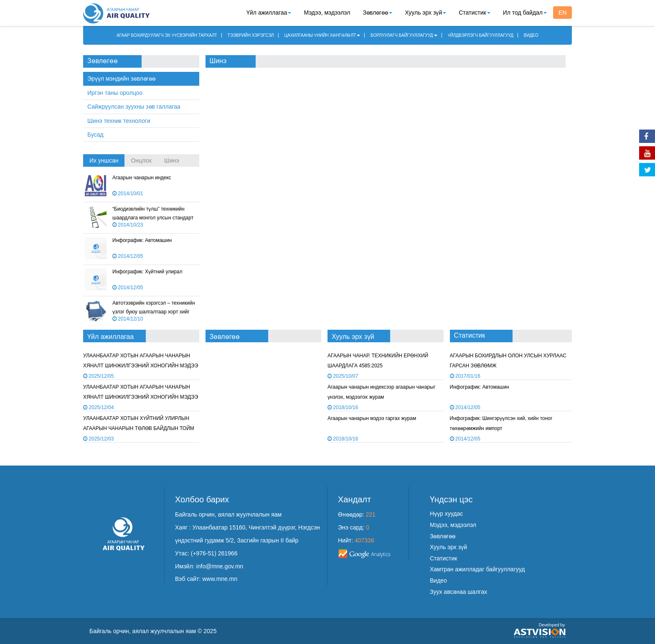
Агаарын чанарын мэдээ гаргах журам (372, 418)
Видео (438, 580)
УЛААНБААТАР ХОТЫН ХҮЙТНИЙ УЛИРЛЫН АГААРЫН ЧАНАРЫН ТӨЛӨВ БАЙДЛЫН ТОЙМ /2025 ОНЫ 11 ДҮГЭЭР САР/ (139, 428)
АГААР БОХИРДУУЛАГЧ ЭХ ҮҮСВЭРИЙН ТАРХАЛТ (167, 35)
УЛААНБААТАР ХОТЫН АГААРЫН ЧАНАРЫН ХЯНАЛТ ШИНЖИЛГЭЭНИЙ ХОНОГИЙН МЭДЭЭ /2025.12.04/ (141, 365)
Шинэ (172, 160)
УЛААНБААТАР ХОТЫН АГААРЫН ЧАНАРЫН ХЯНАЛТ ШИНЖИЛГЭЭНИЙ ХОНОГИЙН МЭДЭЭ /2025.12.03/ (141, 397)
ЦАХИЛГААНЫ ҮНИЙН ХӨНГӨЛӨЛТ (322, 35)
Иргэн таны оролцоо (115, 93)
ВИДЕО (531, 35)
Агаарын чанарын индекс (142, 178)
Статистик (474, 13)
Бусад (95, 135)
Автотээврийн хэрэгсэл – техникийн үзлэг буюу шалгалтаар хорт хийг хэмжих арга (154, 312)
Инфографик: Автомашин (142, 240)
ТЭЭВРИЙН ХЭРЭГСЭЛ (251, 35)
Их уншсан (104, 160)
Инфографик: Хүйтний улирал (147, 272)
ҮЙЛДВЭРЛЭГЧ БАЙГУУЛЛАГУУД (481, 35)
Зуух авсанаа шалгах (458, 592)
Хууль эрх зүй (425, 13)
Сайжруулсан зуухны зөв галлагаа (134, 107)
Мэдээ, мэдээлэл (327, 13)
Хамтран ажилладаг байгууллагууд (477, 569)
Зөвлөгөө (377, 13)
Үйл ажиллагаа (269, 13)
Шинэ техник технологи (119, 121)
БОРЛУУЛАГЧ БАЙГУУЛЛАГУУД (404, 35)
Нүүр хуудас (446, 514)
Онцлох (141, 160)
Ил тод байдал (525, 13)
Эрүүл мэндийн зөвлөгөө (121, 79)
